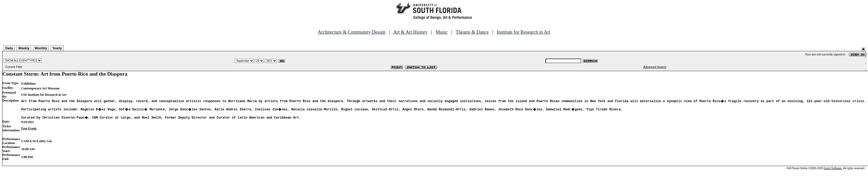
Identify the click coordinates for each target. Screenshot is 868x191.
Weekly (24, 48)
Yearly (57, 48)
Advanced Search (655, 67)
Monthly (41, 48)
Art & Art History (411, 32)
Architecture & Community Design (352, 32)
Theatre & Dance (472, 32)
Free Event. (29, 130)
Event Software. (833, 170)
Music (442, 32)
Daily (9, 48)
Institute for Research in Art (524, 32)
